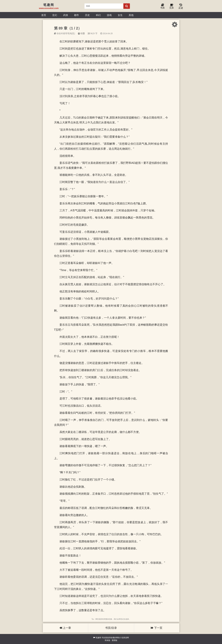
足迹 (181, 6)
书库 (163, 6)
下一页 (157, 628)
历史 (87, 15)
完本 (172, 6)
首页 (44, 15)
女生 (120, 15)
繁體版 (115, 640)
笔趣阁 (98, 638)
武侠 (66, 15)
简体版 (107, 640)
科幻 (98, 15)
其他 (131, 15)
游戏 (109, 15)
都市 (76, 15)
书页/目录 (111, 628)
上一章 (65, 628)
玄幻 (55, 15)
